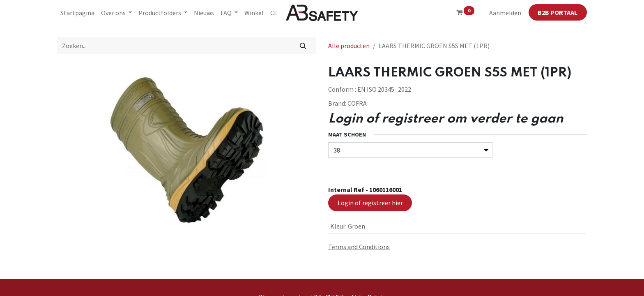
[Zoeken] (303, 46)
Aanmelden (505, 13)
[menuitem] (77, 13)
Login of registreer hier (370, 203)
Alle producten (349, 46)
